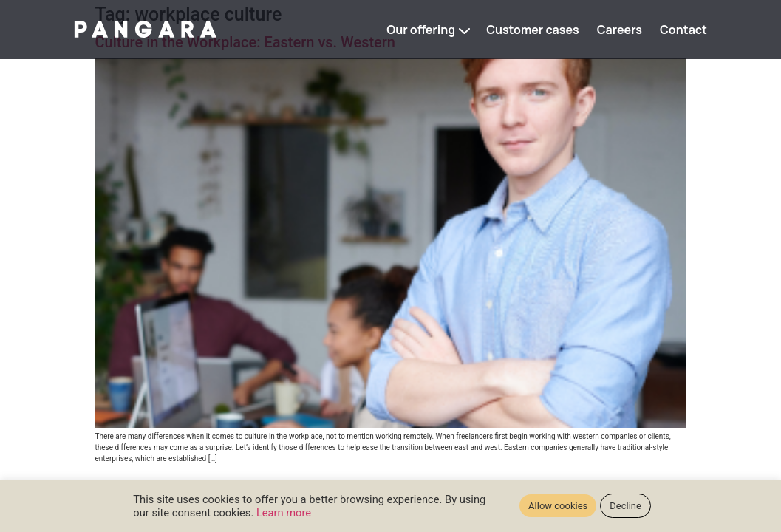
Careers (620, 30)
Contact (683, 30)
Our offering (421, 30)
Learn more (284, 513)
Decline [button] (625, 506)
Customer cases (533, 30)
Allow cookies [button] (558, 506)
